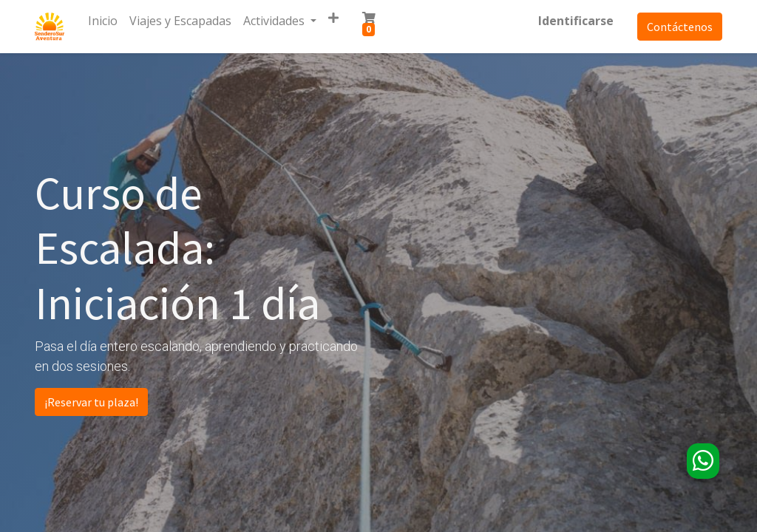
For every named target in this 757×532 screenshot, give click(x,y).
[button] (333, 18)
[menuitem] (103, 21)
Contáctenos (680, 27)
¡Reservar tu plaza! (91, 402)
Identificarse (576, 21)
